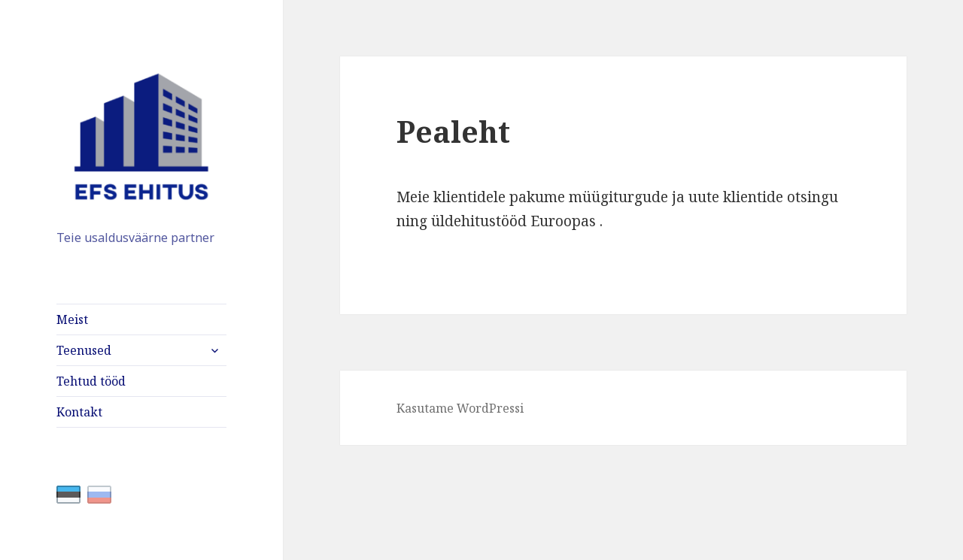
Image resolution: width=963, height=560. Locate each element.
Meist (72, 319)
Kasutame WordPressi (460, 408)
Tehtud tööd (91, 381)
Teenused (84, 350)
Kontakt (79, 412)
